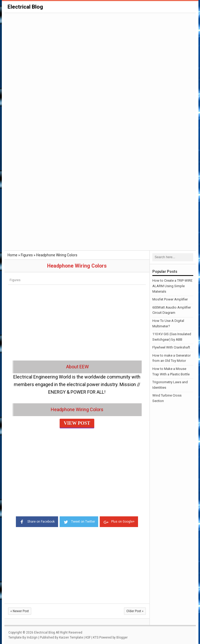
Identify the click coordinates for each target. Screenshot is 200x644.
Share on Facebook (36, 521)
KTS (96, 637)
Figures (15, 280)
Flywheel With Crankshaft (171, 347)
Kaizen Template (71, 637)
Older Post (135, 611)
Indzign (32, 637)
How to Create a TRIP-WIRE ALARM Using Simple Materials (172, 286)
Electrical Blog (25, 7)
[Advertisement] (100, 53)
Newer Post (20, 611)
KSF (88, 637)
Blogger (122, 637)
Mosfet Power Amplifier (170, 299)
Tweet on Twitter (79, 521)
